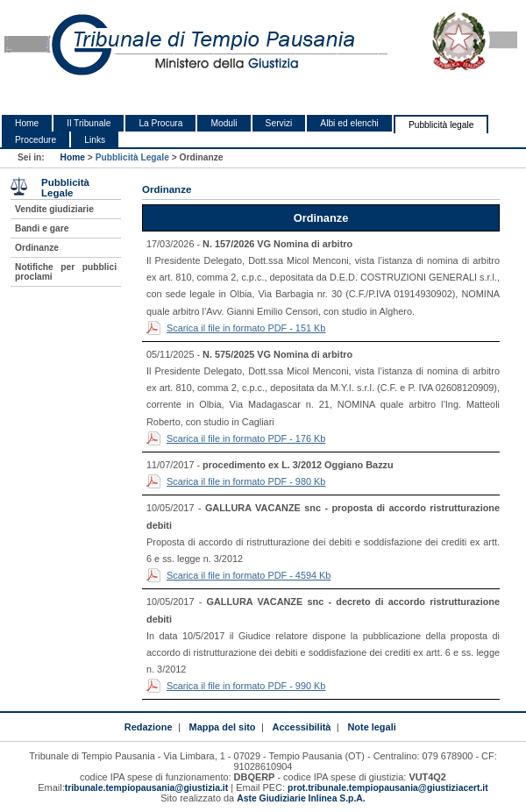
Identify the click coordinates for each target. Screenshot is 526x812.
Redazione (149, 727)
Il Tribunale (89, 123)
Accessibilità (302, 727)
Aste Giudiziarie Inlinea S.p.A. (301, 798)
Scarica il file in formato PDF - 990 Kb (246, 686)
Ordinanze (37, 248)
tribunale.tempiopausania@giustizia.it (147, 788)
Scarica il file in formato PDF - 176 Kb (246, 438)
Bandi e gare (42, 228)
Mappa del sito (223, 727)
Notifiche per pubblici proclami (66, 272)
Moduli (224, 123)
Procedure (36, 140)
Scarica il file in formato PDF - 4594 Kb (249, 575)
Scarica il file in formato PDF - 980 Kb (246, 481)
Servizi (279, 123)
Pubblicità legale (441, 125)
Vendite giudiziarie (54, 209)
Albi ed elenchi (349, 123)
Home (27, 123)
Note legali (371, 727)
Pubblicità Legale (132, 157)
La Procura (160, 123)
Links (95, 140)
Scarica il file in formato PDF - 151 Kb (246, 328)
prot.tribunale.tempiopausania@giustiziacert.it (388, 788)
